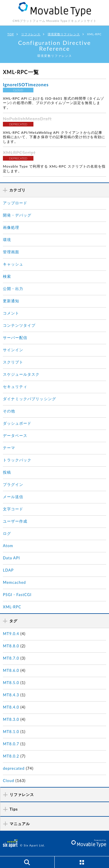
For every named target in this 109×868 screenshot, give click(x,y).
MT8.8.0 (11, 646)
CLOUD (18, 90)
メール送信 (13, 497)
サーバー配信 (15, 338)
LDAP (8, 570)
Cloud (9, 781)
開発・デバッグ (17, 215)
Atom (8, 546)
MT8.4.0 (11, 707)
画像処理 (11, 227)
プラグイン (13, 484)
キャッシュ (13, 264)
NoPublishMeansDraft (27, 119)
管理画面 (11, 252)
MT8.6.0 (11, 670)
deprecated (14, 768)
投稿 (7, 472)
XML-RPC (12, 607)
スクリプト (13, 362)
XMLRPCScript (19, 152)
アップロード (15, 203)
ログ (7, 533)
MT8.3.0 (11, 719)
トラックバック (17, 460)
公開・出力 (13, 289)
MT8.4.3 (11, 695)
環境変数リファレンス (64, 34)
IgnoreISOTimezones (26, 85)
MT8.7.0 (11, 658)
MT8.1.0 (11, 732)
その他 (9, 411)
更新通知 (11, 301)
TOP (11, 34)
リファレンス (31, 34)
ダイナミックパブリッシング (30, 399)
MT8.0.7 (11, 744)
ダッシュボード (17, 423)
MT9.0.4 (11, 634)
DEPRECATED (18, 124)
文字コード (13, 509)
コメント (11, 313)
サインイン (13, 350)
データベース (15, 435)
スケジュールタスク (21, 374)
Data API (11, 558)
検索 (7, 276)
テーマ (9, 448)
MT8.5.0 (11, 683)
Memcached (14, 582)
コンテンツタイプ (19, 325)
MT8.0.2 (11, 756)
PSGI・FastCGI (17, 595)
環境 (7, 240)
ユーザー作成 (15, 521)
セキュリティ (15, 386)
